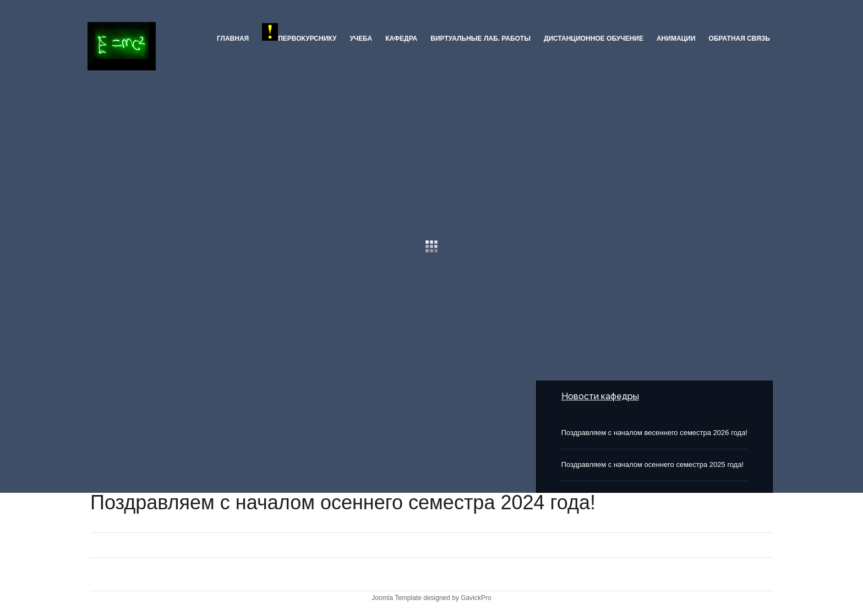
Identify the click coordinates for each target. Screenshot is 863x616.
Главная (233, 38)
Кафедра (401, 38)
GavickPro (476, 598)
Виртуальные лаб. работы (480, 38)
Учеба (361, 38)
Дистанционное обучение (594, 38)
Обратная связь (739, 38)
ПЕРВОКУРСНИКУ (299, 33)
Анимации (676, 38)
